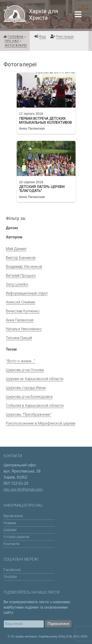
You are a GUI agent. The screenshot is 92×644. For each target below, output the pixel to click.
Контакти (11, 544)
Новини (10, 523)
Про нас (12, 41)
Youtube (10, 577)
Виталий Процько (21, 275)
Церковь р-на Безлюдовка (29, 397)
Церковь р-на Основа (25, 370)
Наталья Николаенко (24, 329)
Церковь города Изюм (26, 388)
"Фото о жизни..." (20, 361)
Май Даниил (16, 249)
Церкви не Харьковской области (35, 379)
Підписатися (58, 624)
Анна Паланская (20, 320)
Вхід (42, 37)
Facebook (12, 570)
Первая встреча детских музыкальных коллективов (45, 121)
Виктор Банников (21, 258)
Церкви (10, 530)
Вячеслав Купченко (23, 311)
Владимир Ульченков (24, 267)
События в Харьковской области (35, 406)
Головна (16, 37)
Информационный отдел (27, 293)
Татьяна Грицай (19, 338)
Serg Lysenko (17, 284)
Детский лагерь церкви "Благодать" (42, 189)
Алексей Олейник (21, 302)
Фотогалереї (16, 45)
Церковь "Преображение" (29, 414)
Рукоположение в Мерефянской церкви (41, 423)
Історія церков (16, 537)
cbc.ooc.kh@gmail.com (23, 489)
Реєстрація (65, 37)
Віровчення (13, 516)
